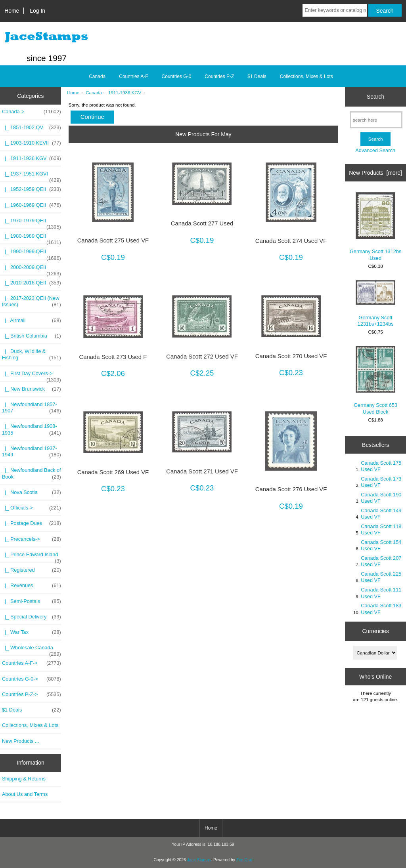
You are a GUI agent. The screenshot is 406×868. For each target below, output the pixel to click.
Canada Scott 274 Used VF (291, 241)
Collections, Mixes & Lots (306, 76)
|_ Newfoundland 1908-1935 (32, 429)
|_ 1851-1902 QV (32, 128)
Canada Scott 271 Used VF (202, 471)
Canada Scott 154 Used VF (381, 545)
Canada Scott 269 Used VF (113, 472)
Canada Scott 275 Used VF (113, 240)
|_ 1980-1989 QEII (32, 238)
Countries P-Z (219, 76)
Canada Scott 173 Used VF (381, 482)
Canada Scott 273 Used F (113, 357)
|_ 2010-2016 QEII (32, 283)
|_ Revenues (32, 586)
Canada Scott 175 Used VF (381, 466)
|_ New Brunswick (32, 389)
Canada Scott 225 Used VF (381, 577)
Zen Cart (244, 860)
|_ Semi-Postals (32, 601)
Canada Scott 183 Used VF (381, 609)
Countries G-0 (177, 76)
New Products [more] (375, 173)
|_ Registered (32, 570)
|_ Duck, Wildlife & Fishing (32, 355)
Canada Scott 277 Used (202, 223)
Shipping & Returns (24, 779)
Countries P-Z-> (32, 694)
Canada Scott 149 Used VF (381, 514)
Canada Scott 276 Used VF (291, 489)
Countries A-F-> (32, 663)
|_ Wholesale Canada (32, 650)
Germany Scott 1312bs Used (375, 226)
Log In (37, 11)
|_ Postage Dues (32, 523)
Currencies (375, 631)
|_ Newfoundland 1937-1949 (32, 452)
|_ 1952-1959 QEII (32, 189)
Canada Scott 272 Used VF (202, 357)
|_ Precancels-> (32, 539)
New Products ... (21, 741)
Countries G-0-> (32, 679)
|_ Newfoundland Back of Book (32, 473)
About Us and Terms (25, 794)
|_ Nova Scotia (32, 492)
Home (12, 11)
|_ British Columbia (32, 336)
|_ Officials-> (32, 508)
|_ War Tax (32, 632)
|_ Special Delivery (32, 617)
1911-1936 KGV (125, 93)
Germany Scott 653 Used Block (375, 380)
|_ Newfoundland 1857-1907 (32, 408)
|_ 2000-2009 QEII (32, 269)
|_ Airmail (32, 320)
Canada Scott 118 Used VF (381, 529)
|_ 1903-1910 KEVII (32, 143)
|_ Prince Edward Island (32, 557)
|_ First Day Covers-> (32, 376)
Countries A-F (133, 76)
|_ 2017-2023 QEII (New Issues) (32, 301)
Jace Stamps (199, 860)
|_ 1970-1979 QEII (32, 223)
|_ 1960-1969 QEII (32, 205)
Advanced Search (375, 150)
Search (375, 97)
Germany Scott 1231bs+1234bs (375, 303)
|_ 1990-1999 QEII (32, 254)
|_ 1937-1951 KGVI (32, 176)
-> (32, 112)
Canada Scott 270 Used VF (291, 356)
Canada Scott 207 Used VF (381, 561)
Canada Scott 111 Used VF (381, 593)
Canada (94, 93)
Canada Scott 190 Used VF (381, 498)
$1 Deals (257, 76)
